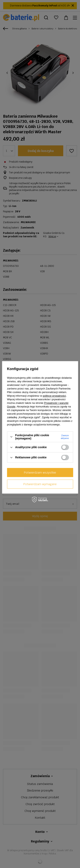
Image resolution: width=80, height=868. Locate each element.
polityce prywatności (54, 396)
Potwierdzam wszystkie (40, 473)
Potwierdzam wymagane (40, 484)
